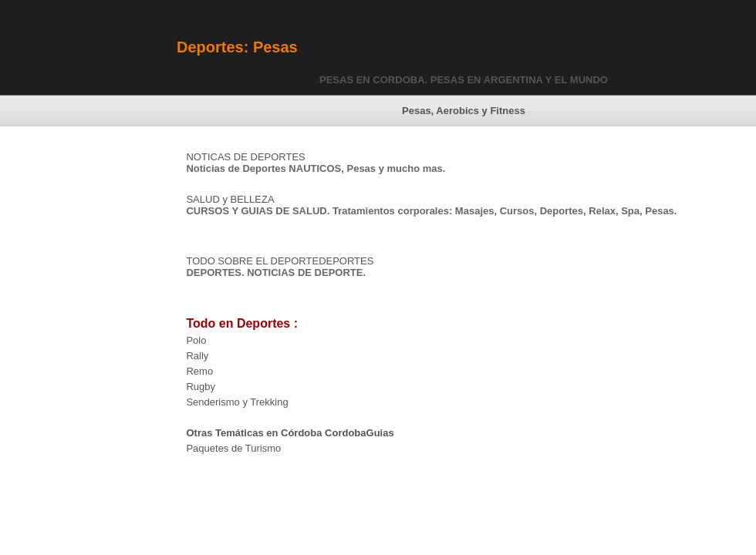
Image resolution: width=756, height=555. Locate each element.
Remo (199, 371)
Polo (196, 340)
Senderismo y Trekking (237, 402)
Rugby (201, 387)
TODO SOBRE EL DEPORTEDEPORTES (280, 261)
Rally (197, 356)
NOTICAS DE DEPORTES (245, 157)
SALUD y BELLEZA (230, 199)
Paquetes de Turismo (233, 448)
